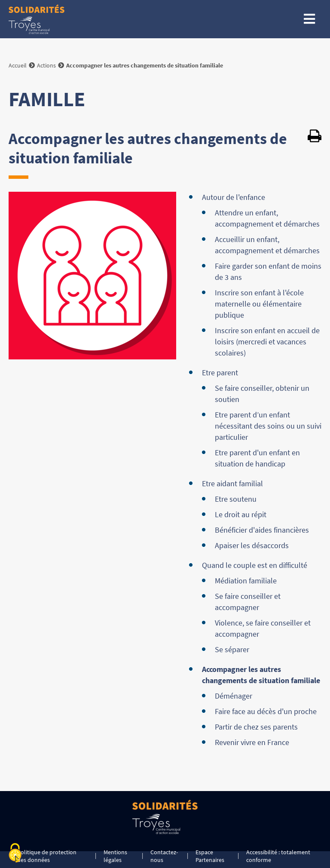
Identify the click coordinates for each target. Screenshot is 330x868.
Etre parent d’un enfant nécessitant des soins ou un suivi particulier (268, 426)
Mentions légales (115, 856)
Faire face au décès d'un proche (266, 711)
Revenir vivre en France (252, 742)
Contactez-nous (164, 856)
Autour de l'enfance (234, 197)
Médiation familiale (246, 581)
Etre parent (220, 373)
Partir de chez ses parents (256, 727)
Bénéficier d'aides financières (262, 530)
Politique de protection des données (47, 856)
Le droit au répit (241, 514)
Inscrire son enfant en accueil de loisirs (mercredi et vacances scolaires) (267, 342)
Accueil (18, 65)
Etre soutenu (236, 499)
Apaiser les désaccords (252, 545)
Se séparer (232, 649)
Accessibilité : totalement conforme (278, 856)
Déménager (234, 696)
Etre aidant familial (232, 483)
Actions (46, 65)
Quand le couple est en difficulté (255, 565)
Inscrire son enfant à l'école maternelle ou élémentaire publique (259, 304)
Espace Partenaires (210, 856)
